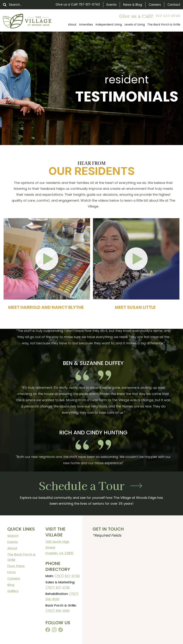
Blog (11, 585)
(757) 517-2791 (58, 588)
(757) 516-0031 (57, 611)
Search (13, 536)
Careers (155, 5)
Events (112, 5)
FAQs (12, 572)
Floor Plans (16, 566)
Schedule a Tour (82, 485)
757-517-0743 (89, 4)
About (12, 548)
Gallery (13, 591)
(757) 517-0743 (67, 576)
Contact (174, 5)
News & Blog (133, 5)
